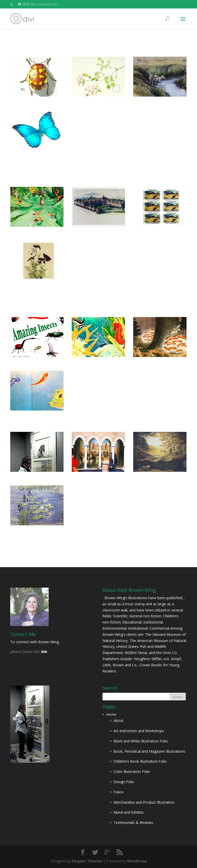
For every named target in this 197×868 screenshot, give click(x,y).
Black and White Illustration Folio (141, 741)
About (118, 721)
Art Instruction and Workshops (139, 731)
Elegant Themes (87, 861)
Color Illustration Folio (132, 772)
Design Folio (124, 782)
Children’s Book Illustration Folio (140, 761)
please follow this (26, 652)
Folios (118, 792)
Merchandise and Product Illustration (144, 802)
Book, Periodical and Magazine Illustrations (149, 751)
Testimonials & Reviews (133, 823)
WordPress (137, 861)
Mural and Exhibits (129, 812)
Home (111, 714)
